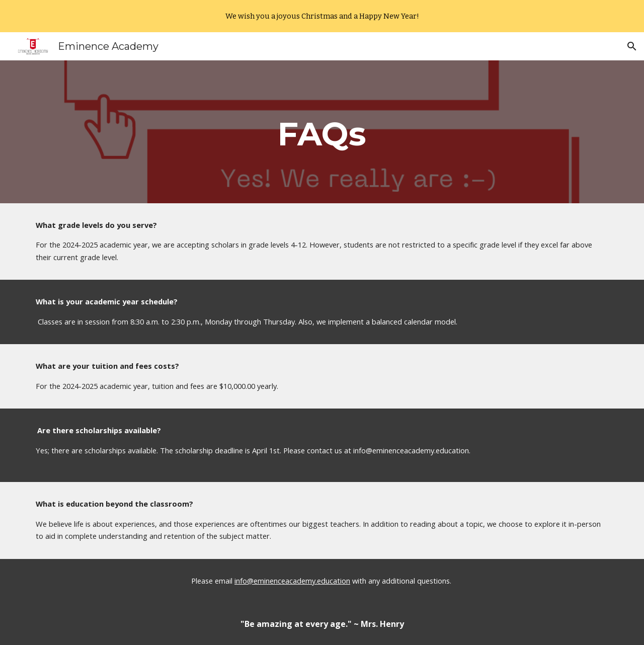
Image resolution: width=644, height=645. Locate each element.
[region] (322, 16)
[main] (322, 132)
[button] (632, 46)
